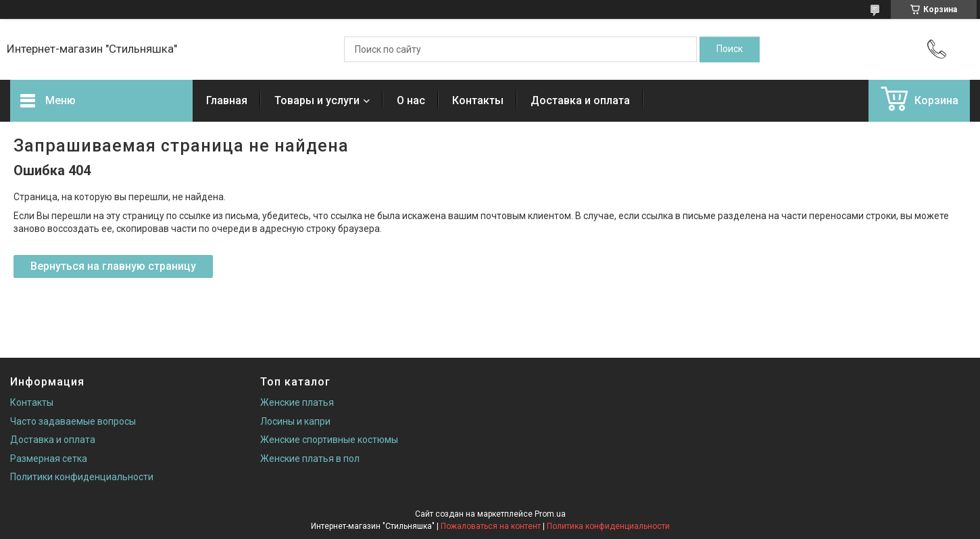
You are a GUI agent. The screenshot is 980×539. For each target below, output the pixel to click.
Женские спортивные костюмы (329, 440)
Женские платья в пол (310, 459)
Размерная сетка (49, 459)
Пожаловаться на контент (491, 526)
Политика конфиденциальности (608, 526)
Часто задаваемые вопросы (73, 421)
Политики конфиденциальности (82, 477)
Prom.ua (550, 514)
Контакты (478, 100)
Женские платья (297, 402)
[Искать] (730, 49)
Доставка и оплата (580, 100)
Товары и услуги (317, 100)
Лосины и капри (295, 421)
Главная (227, 100)
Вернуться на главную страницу (113, 266)
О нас (411, 100)
